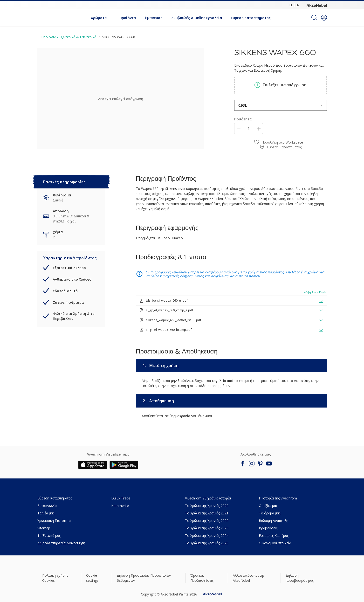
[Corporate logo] (317, 5)
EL (291, 5)
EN (297, 5)
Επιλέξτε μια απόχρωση (280, 85)
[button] (324, 18)
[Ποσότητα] (249, 128)
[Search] (314, 18)
